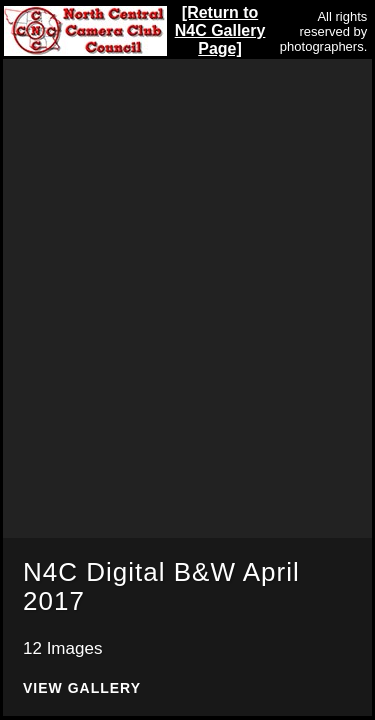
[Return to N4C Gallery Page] (220, 30)
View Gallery (82, 688)
